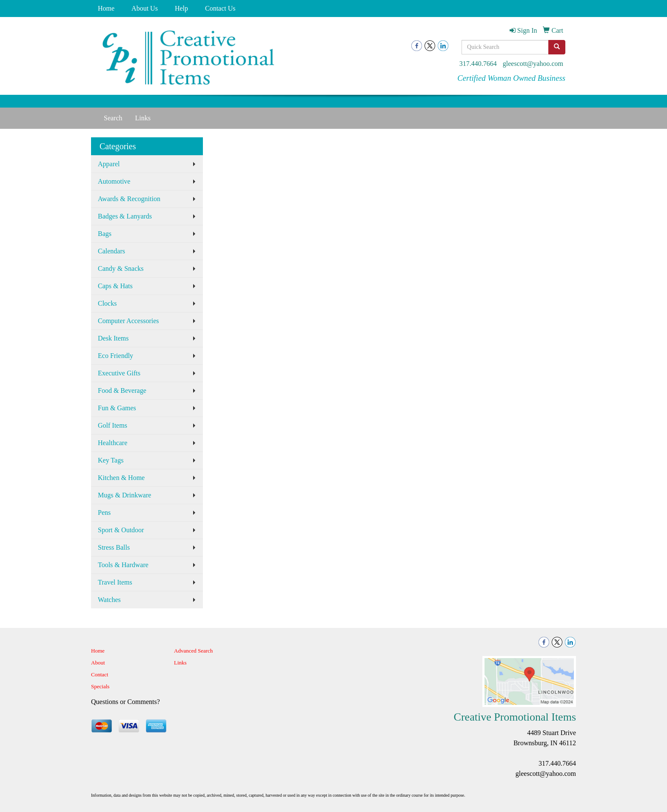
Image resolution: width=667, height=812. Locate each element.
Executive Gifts (119, 373)
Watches (109, 600)
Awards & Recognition (129, 199)
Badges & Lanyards (125, 216)
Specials (100, 686)
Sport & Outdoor (121, 530)
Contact (100, 674)
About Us (145, 8)
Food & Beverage (122, 390)
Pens (104, 512)
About (98, 663)
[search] (557, 47)
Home (106, 8)
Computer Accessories (128, 321)
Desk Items (113, 338)
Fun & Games (117, 408)
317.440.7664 (478, 64)
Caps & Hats (115, 286)
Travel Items (115, 582)
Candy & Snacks (121, 268)
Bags (105, 234)
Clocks (107, 303)
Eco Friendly (115, 356)
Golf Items (113, 425)
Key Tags (111, 460)
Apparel (109, 164)
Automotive (114, 181)
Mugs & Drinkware (124, 495)
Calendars (111, 251)
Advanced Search (193, 651)
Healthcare (113, 443)
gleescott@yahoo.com (533, 64)
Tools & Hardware (123, 565)
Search (113, 118)
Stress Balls (114, 547)
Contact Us (220, 8)
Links (143, 118)
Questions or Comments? (125, 702)
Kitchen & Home (121, 478)
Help (181, 8)
